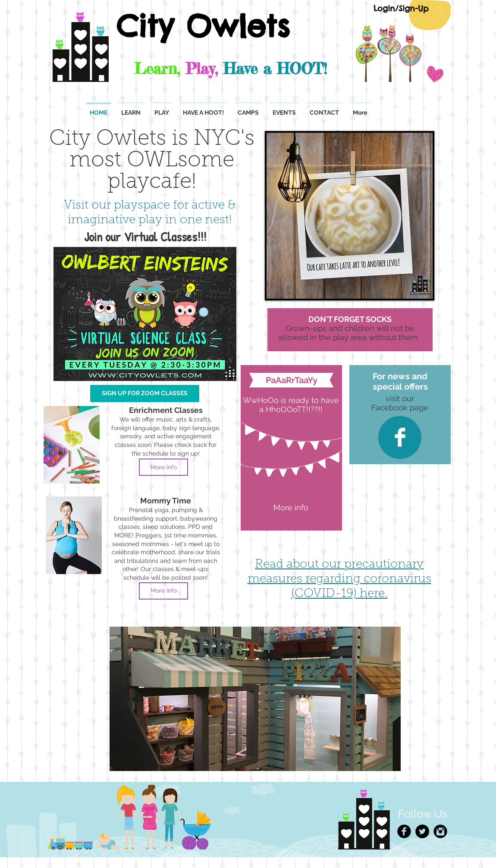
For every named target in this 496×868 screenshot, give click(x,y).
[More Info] (163, 467)
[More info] (291, 508)
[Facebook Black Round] (404, 831)
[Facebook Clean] (400, 437)
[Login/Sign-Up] (401, 8)
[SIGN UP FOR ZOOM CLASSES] (145, 393)
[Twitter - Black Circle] (422, 831)
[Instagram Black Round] (440, 831)
